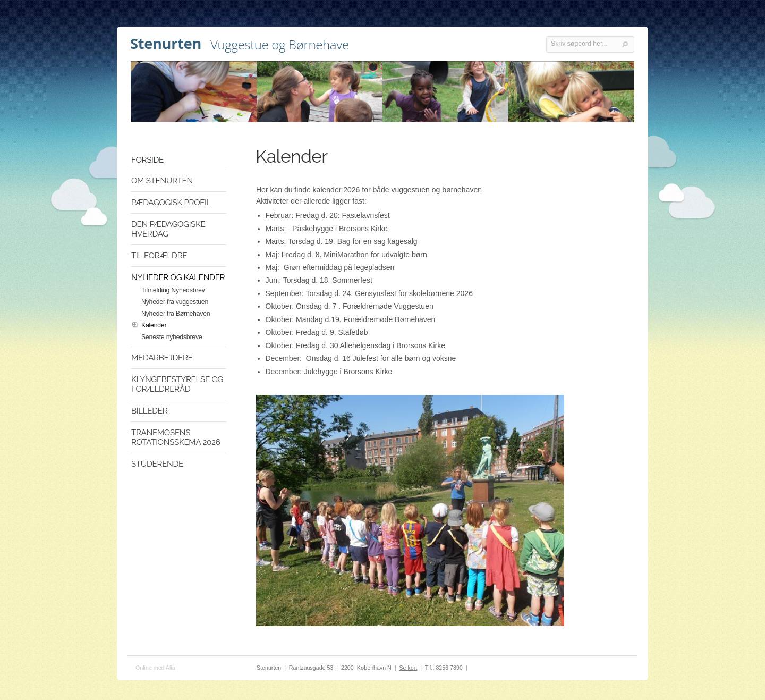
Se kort (408, 668)
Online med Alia (155, 668)
